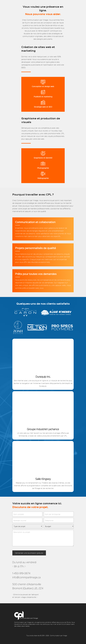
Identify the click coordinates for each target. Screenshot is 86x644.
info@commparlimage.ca (26, 577)
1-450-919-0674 (21, 573)
